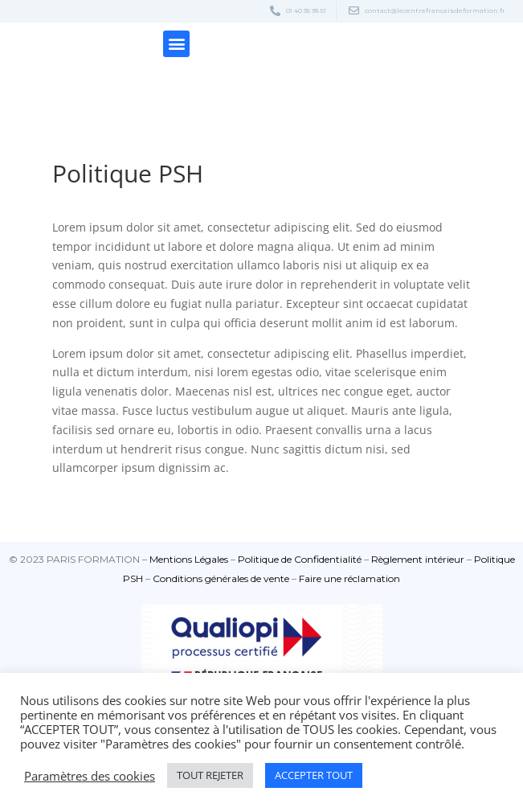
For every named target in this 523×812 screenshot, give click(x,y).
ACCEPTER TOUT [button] (314, 775)
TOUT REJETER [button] (210, 775)
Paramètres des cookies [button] (90, 776)
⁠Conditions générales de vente (221, 578)
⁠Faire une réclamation (349, 578)
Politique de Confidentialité (300, 559)
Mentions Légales (189, 559)
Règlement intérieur (418, 559)
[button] (176, 44)
